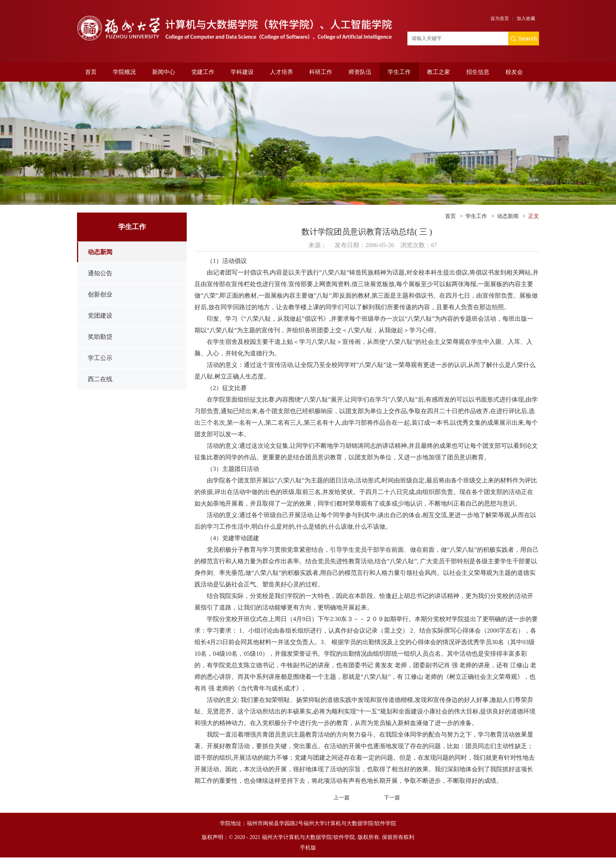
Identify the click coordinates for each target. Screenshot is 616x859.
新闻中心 (164, 72)
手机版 (308, 848)
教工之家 (439, 72)
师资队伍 (360, 72)
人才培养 (281, 72)
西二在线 (100, 379)
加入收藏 (526, 18)
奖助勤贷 (100, 337)
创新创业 (100, 294)
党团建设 (100, 316)
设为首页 (500, 18)
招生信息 (478, 72)
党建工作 (203, 72)
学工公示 (100, 358)
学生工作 (399, 72)
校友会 (514, 72)
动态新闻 (100, 252)
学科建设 (242, 72)
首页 (91, 72)
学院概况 (124, 72)
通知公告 (100, 273)
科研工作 (321, 72)
